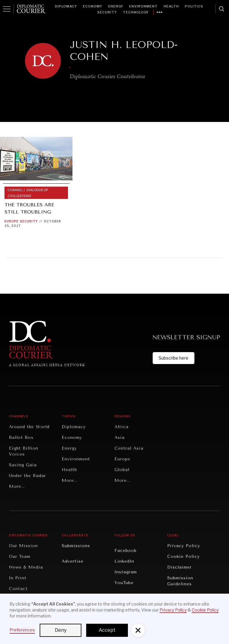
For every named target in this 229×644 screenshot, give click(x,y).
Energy (116, 6)
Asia (120, 438)
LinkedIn (124, 561)
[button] (138, 630)
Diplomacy (66, 6)
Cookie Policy (184, 556)
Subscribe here (174, 358)
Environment (143, 6)
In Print (18, 578)
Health (171, 6)
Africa (122, 427)
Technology (136, 12)
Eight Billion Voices (24, 451)
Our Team (20, 556)
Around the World (29, 427)
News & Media (26, 567)
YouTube (124, 583)
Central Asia (129, 448)
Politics (194, 6)
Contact (18, 589)
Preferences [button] (22, 630)
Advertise (73, 561)
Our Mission (23, 546)
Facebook (126, 551)
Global (122, 470)
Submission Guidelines (180, 581)
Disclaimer (180, 567)
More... (17, 486)
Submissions (76, 546)
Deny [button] (61, 630)
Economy (93, 6)
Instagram (126, 572)
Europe (11, 221)
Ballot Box (21, 438)
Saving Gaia (23, 465)
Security (107, 12)
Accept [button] (107, 630)
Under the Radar (27, 476)
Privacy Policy (184, 546)
